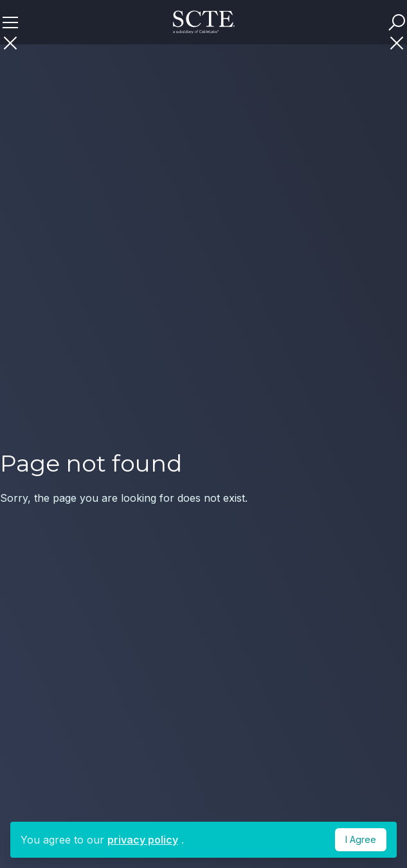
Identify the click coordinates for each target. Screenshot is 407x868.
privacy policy (143, 840)
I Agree (361, 839)
